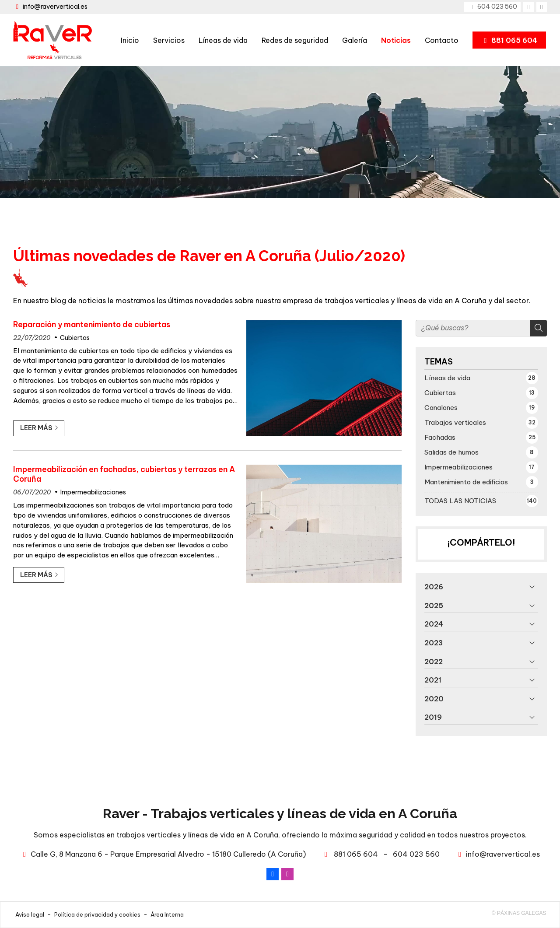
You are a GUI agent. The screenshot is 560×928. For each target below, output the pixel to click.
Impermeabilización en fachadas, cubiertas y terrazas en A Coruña (124, 474)
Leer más (36, 428)
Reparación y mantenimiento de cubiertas (92, 325)
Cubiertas (75, 338)
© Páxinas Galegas (519, 913)
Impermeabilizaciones (93, 492)
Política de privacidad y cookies (97, 914)
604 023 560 (416, 854)
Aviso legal (30, 914)
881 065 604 (356, 854)
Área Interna (167, 914)
